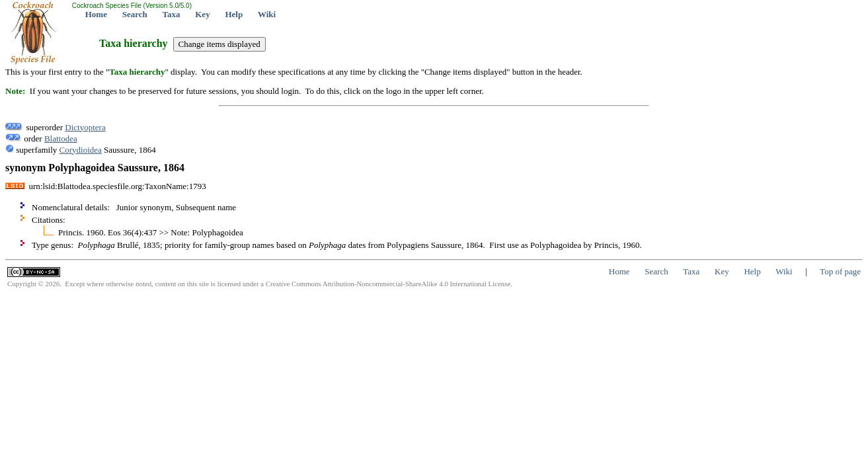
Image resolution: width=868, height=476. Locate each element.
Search (135, 14)
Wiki (267, 14)
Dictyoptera (85, 127)
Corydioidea (81, 150)
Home (96, 14)
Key (202, 14)
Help (234, 14)
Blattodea (61, 139)
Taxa (172, 14)
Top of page (840, 271)
